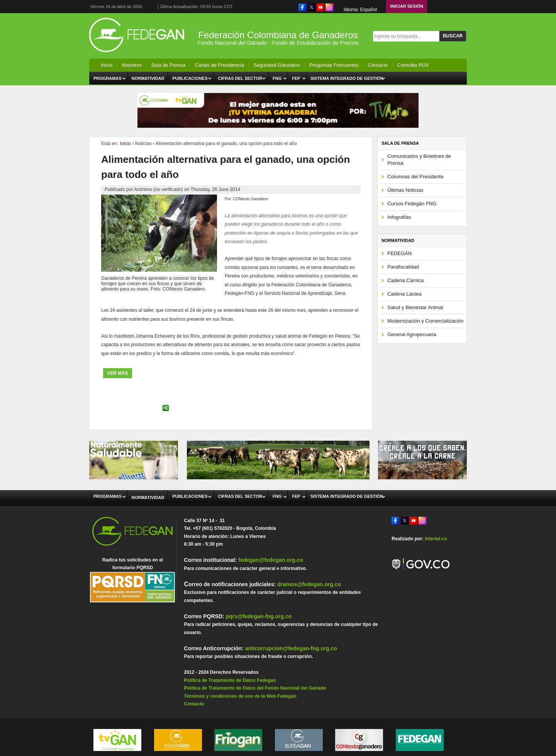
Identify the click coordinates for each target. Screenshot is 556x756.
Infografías (399, 217)
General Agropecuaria (412, 334)
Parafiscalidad (403, 267)
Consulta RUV (413, 65)
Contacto (378, 65)
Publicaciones (190, 78)
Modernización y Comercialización (425, 321)
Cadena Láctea (404, 294)
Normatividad (148, 78)
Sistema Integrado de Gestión (347, 78)
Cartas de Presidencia (219, 65)
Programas (108, 78)
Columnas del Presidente (415, 177)
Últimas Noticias (405, 190)
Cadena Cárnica (405, 280)
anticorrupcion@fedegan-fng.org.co (291, 648)
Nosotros (132, 65)
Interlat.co (436, 539)
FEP (296, 78)
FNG (277, 78)
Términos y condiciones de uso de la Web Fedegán (240, 696)
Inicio (107, 65)
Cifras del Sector (240, 78)
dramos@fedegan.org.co (309, 584)
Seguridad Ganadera (277, 65)
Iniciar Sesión (407, 6)
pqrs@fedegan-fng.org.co (259, 616)
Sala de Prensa (168, 65)
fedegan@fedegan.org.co (271, 560)
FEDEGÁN (399, 253)
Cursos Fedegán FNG (412, 204)
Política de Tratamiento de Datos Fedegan (230, 680)
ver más (118, 373)
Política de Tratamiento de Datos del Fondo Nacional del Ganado (255, 688)
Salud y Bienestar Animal (415, 307)
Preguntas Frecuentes (334, 65)
